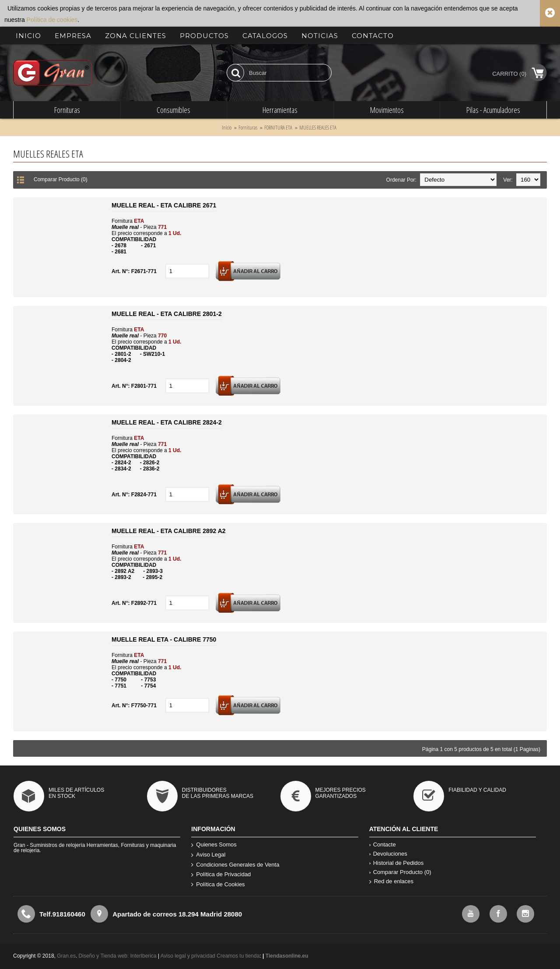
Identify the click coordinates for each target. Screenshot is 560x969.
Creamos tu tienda (238, 956)
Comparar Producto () (400, 872)
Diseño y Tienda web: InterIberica (118, 956)
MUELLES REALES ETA (318, 128)
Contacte (383, 844)
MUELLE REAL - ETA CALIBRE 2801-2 (167, 314)
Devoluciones (388, 854)
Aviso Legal (208, 855)
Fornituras (248, 128)
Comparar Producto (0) (61, 179)
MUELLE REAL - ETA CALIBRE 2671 (164, 205)
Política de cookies (52, 20)
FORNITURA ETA (278, 128)
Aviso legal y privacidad (189, 956)
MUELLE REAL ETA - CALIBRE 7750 (164, 639)
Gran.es (66, 956)
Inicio (227, 128)
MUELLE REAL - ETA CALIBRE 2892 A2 (169, 531)
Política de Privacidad (221, 875)
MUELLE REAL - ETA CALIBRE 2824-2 (167, 422)
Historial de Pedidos (397, 863)
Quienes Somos (214, 845)
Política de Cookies (218, 885)
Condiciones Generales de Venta (235, 865)
